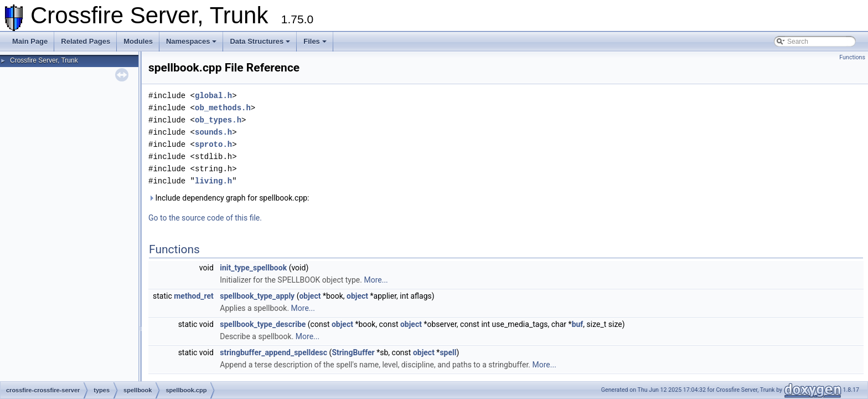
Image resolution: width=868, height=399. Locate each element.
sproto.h (213, 144)
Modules (138, 41)
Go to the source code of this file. (205, 218)
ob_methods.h (223, 108)
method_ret (194, 296)
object (310, 296)
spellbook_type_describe (263, 324)
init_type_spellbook (253, 268)
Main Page (30, 41)
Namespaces (192, 41)
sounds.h (213, 132)
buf (578, 324)
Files (315, 41)
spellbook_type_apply (257, 296)
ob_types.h (218, 120)
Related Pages (86, 41)
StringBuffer (353, 352)
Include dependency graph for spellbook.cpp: (229, 198)
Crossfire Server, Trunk (44, 60)
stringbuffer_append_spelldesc (273, 352)
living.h (213, 181)
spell (448, 352)
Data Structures (260, 41)
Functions (852, 57)
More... (376, 280)
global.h (213, 96)
